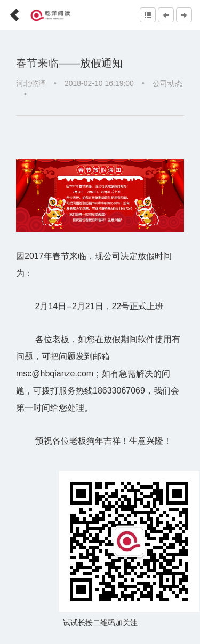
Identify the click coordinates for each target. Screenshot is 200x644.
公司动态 (167, 83)
